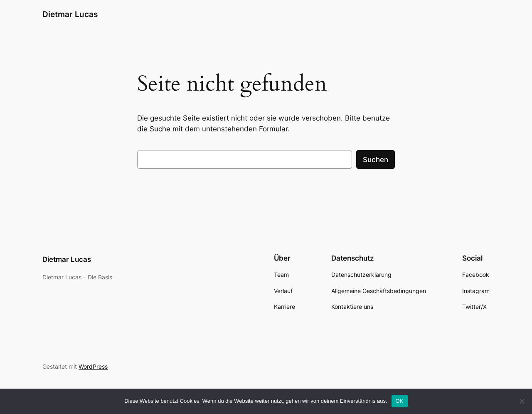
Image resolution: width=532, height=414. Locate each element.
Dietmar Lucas (70, 14)
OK (400, 401)
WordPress (93, 366)
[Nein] (522, 401)
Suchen (376, 160)
